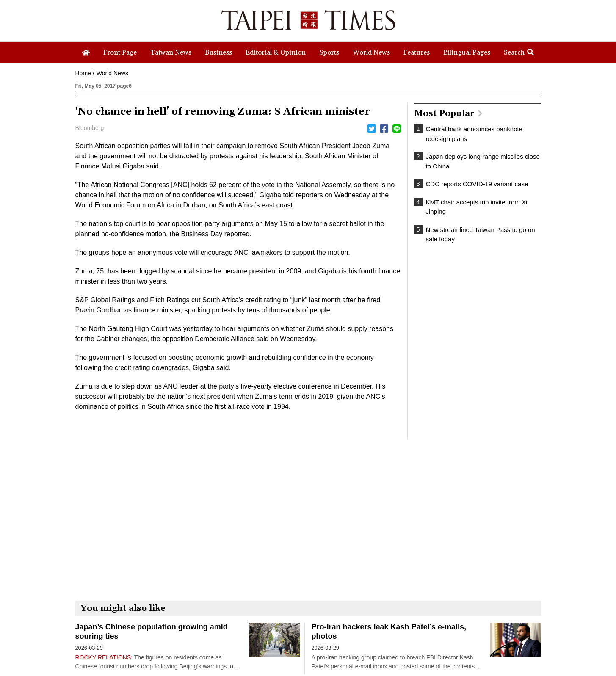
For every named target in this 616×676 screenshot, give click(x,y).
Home (83, 73)
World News (112, 73)
